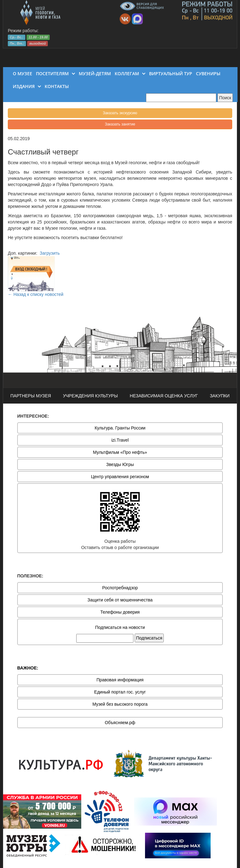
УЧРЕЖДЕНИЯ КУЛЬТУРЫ (90, 396)
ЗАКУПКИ (220, 396)
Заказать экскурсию (120, 113)
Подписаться (149, 638)
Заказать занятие (120, 124)
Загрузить (50, 253)
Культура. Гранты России (120, 428)
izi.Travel (120, 440)
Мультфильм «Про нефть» (120, 452)
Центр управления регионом (120, 477)
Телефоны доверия (120, 612)
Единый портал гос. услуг (120, 692)
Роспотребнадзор (120, 588)
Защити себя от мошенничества (120, 600)
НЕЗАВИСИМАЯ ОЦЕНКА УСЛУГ (164, 396)
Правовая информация (120, 680)
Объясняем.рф (120, 723)
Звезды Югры (120, 464)
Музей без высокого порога (120, 704)
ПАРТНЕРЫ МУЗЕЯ (31, 396)
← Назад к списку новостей (36, 294)
